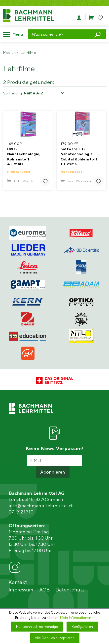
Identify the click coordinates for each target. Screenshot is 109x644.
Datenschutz (70, 590)
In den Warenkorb (22, 181)
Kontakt (18, 582)
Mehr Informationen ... (77, 618)
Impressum (21, 590)
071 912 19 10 (21, 512)
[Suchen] (97, 34)
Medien (10, 53)
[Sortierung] (46, 93)
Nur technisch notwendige (37, 627)
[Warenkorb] (89, 17)
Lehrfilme (28, 53)
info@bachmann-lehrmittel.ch (41, 506)
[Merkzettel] (100, 18)
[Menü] (14, 34)
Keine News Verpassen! (55, 448)
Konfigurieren (82, 627)
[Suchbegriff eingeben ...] (60, 34)
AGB (45, 590)
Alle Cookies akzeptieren (55, 638)
